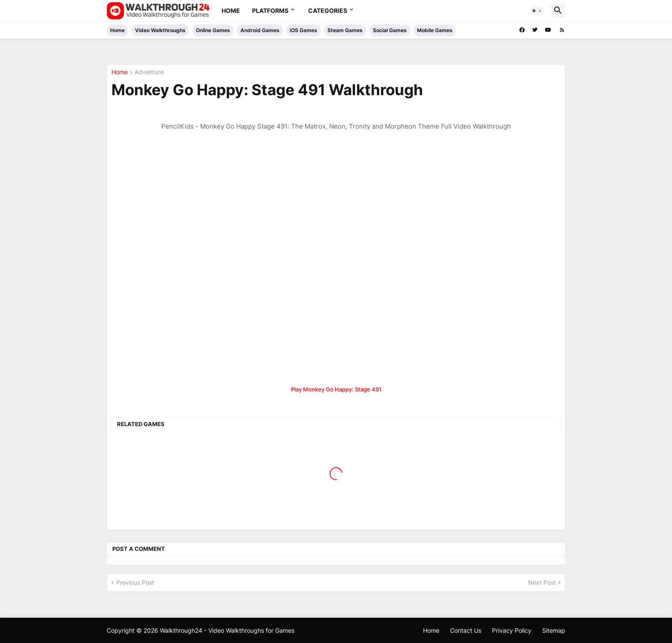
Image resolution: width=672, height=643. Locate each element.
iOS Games (303, 30)
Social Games (390, 30)
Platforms (270, 11)
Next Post (542, 582)
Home (231, 11)
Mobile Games (435, 30)
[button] (537, 11)
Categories (328, 11)
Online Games (213, 30)
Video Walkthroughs (160, 30)
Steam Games (345, 30)
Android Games (260, 30)
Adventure (149, 72)
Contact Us (466, 630)
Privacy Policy (512, 630)
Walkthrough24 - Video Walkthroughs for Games (227, 630)
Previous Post (135, 582)
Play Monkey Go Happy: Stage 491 (336, 389)
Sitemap (554, 630)
